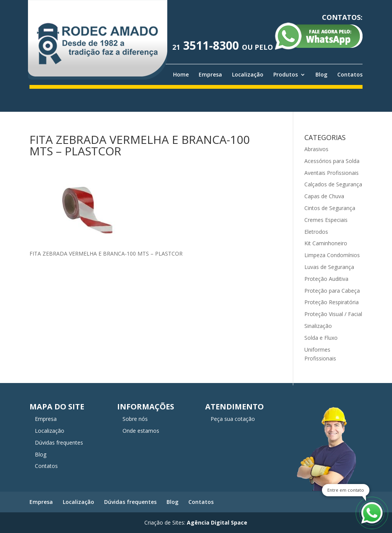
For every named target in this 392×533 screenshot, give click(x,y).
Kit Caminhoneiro (326, 243)
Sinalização (318, 326)
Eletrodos (316, 232)
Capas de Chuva (324, 196)
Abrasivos (316, 149)
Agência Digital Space (217, 522)
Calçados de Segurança (333, 184)
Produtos (286, 75)
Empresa (210, 75)
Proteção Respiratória (332, 302)
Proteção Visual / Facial (333, 314)
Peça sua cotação (233, 419)
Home (181, 75)
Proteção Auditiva (326, 279)
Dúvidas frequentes (59, 443)
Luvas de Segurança (329, 267)
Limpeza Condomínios (332, 255)
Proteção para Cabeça (332, 291)
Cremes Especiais (326, 220)
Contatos (350, 75)
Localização (248, 75)
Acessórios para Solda (332, 161)
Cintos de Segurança (330, 208)
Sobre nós (135, 419)
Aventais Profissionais (332, 173)
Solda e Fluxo (321, 338)
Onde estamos (141, 431)
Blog (321, 75)
